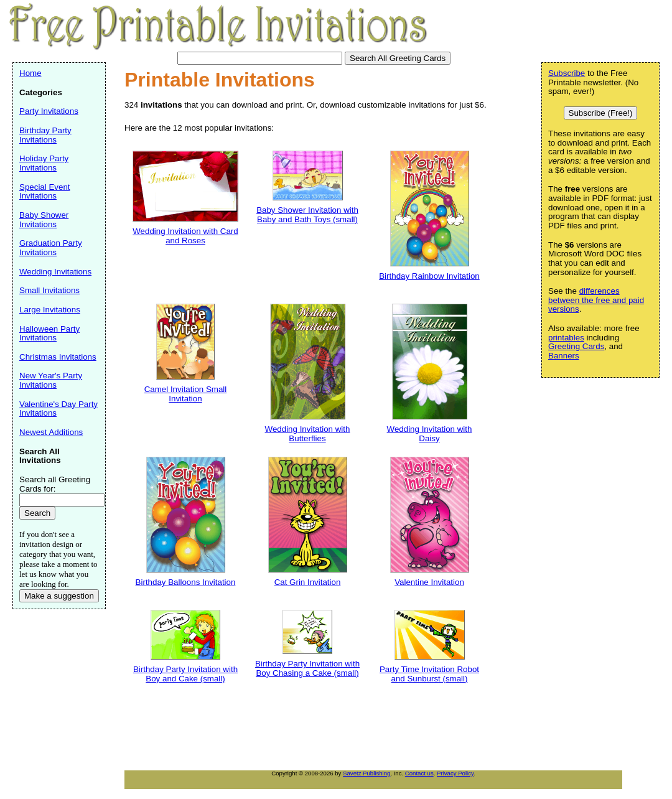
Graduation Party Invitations (51, 248)
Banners (564, 356)
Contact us (419, 773)
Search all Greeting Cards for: (55, 484)
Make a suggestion (59, 596)
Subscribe (567, 73)
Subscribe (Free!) (601, 113)
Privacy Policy (455, 773)
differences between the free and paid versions (596, 300)
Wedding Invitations (55, 272)
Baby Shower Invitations (44, 220)
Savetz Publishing (366, 773)
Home (30, 73)
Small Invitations (49, 290)
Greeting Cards (576, 346)
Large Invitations (50, 310)
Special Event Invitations (45, 192)
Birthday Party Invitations (45, 135)
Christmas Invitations (58, 357)
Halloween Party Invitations (49, 334)
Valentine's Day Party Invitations (58, 409)
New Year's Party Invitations (51, 380)
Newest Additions (51, 432)
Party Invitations (49, 111)
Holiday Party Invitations (44, 163)
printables (566, 338)
